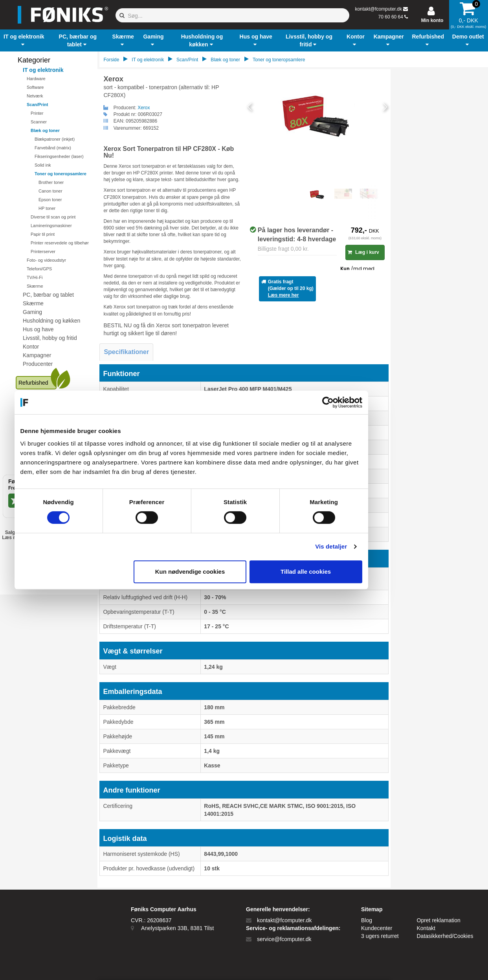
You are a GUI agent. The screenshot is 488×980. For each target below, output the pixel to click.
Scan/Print (37, 105)
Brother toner (51, 182)
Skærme (35, 286)
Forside (111, 60)
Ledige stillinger (42, 455)
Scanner (39, 122)
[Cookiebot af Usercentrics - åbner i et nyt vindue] (381, 402)
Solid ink (43, 165)
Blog (367, 920)
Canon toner (50, 191)
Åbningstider (38, 429)
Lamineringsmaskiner (51, 226)
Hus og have (38, 329)
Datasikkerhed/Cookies (445, 936)
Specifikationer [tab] (126, 352)
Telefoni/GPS (39, 269)
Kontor (31, 347)
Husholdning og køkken (51, 321)
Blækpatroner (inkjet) (55, 139)
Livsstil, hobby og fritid (50, 338)
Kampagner (37, 355)
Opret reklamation (439, 920)
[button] (24, 40)
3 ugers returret (380, 936)
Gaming (32, 312)
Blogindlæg (37, 446)
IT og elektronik (43, 70)
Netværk (35, 96)
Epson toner (50, 200)
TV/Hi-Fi (35, 277)
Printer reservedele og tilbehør (60, 243)
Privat (26, 547)
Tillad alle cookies (358, 572)
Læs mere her (283, 295)
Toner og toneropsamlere (61, 174)
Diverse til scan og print (53, 217)
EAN (47, 547)
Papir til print (43, 234)
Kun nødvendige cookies (243, 572)
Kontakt (426, 928)
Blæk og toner (45, 130)
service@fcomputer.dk (284, 939)
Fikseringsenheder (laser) (59, 156)
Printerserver (43, 251)
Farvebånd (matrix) (53, 148)
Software (35, 87)
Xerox (144, 108)
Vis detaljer (384, 546)
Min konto (432, 20)
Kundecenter (38, 437)
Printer (37, 113)
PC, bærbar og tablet (48, 295)
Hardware (36, 79)
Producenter (38, 364)
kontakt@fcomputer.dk (378, 9)
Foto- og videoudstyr (46, 260)
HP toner (47, 208)
